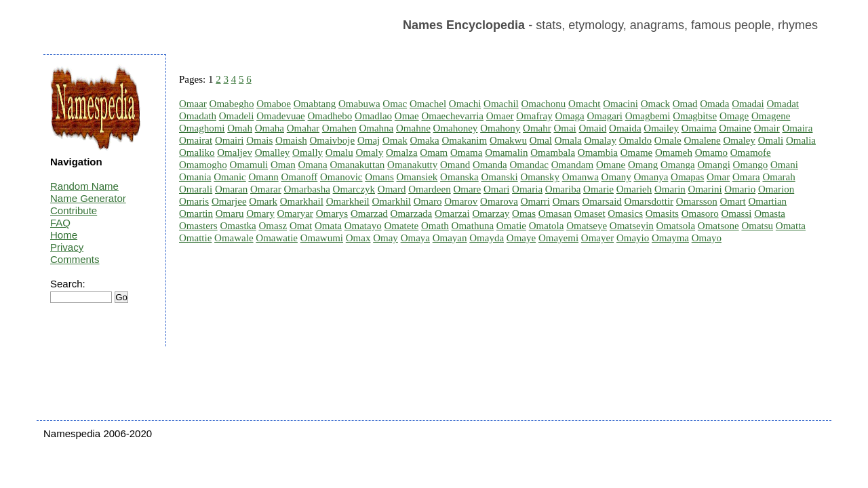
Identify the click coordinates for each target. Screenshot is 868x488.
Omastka (238, 226)
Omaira (797, 128)
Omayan (450, 238)
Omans (379, 177)
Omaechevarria (452, 116)
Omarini (705, 189)
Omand (455, 165)
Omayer (597, 238)
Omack (655, 104)
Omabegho (232, 104)
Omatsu (757, 226)
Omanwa (580, 177)
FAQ (60, 223)
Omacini (620, 104)
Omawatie (277, 238)
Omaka (424, 140)
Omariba (563, 189)
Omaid (593, 128)
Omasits (662, 213)
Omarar (266, 189)
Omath (435, 226)
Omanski (500, 177)
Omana (312, 165)
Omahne (413, 128)
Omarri (535, 201)
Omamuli (249, 165)
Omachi (465, 104)
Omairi (230, 140)
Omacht (584, 104)
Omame (636, 152)
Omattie (195, 238)
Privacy (67, 247)
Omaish (291, 140)
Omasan (555, 213)
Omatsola (676, 226)
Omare (467, 189)
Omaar (193, 104)
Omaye (521, 238)
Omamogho (203, 165)
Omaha (270, 128)
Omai (565, 128)
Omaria (527, 189)
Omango (751, 165)
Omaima (699, 128)
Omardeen (429, 189)
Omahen (339, 128)
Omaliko (197, 152)
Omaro (428, 201)
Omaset (590, 213)
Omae (407, 116)
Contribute (74, 210)
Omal (541, 140)
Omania (195, 177)
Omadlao (373, 116)
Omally (308, 152)
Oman (283, 165)
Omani (784, 165)
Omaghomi (202, 128)
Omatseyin (632, 226)
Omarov (461, 201)
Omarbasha (307, 189)
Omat (301, 226)
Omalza (402, 152)
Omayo (707, 238)
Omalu (339, 152)
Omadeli (237, 116)
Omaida (625, 128)
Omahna (376, 128)
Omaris (194, 201)
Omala (568, 140)
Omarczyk (354, 189)
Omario (740, 189)
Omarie (598, 189)
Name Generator (88, 198)
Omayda (487, 238)
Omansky (540, 177)
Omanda (490, 165)
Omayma (670, 238)
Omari (496, 189)
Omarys (332, 213)
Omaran (231, 189)
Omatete (401, 226)
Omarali (196, 189)
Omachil (501, 104)
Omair (766, 128)
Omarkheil (348, 201)
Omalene (703, 140)
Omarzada (412, 213)
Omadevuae (281, 116)
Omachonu (543, 104)
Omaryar (295, 213)
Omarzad (369, 213)
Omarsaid (601, 201)
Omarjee (229, 201)
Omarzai (452, 213)
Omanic (230, 177)
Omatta (791, 226)
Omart (732, 201)
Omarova (499, 201)
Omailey (661, 128)
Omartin (196, 213)
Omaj (369, 140)
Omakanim (464, 140)
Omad (685, 104)
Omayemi (558, 238)
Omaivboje (333, 140)
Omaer (500, 116)
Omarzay (491, 213)
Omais (259, 140)
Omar (718, 177)
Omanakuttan (358, 165)
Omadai (748, 104)
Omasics (625, 213)
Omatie (511, 226)
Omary (260, 213)
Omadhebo (330, 116)
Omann (263, 177)
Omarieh (634, 189)
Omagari (604, 116)
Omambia (598, 152)
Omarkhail (302, 201)
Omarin (670, 189)
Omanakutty (412, 165)
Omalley (273, 152)
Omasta (770, 213)
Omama (466, 152)
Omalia (801, 140)
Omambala (553, 152)
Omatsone (718, 226)
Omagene (771, 116)
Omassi (736, 213)
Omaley (739, 140)
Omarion (776, 189)
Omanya (651, 177)
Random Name (84, 186)
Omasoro (700, 213)
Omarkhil (392, 201)
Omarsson (697, 201)
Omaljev (235, 152)
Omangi (714, 165)
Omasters (198, 226)
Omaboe (274, 104)
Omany (616, 177)
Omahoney (456, 128)
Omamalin (506, 152)
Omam (434, 152)
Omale (668, 140)
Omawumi (322, 238)
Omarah (778, 177)
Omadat (783, 104)
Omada (714, 104)
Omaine (735, 128)
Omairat (196, 140)
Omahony (500, 128)
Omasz (273, 226)
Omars (566, 201)
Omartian (767, 201)
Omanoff (299, 177)
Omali (771, 140)
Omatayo (363, 226)
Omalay (600, 140)
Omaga (569, 116)
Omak (395, 140)
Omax (358, 238)
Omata (328, 226)
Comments (75, 259)
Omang (643, 165)
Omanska (459, 177)
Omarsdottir (649, 201)
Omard (392, 189)
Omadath (198, 116)
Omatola (547, 226)
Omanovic (341, 177)
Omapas (687, 177)
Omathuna (473, 226)
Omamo (711, 152)
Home (64, 235)
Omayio (633, 238)
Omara (746, 177)
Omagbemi (648, 116)
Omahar (303, 128)
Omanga (678, 165)
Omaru (230, 213)
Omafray (534, 116)
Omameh (674, 152)
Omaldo (635, 140)
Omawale (234, 238)
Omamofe (751, 152)
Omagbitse (695, 116)
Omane (611, 165)
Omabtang (315, 104)
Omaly (369, 152)
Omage (734, 116)
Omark (263, 201)
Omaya (415, 238)
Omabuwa (359, 104)
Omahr (537, 128)
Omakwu (508, 140)
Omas (524, 213)
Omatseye (587, 226)
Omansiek (417, 177)
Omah (240, 128)
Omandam (572, 165)
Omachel (428, 104)
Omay (386, 238)
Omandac (529, 165)
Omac (395, 104)
